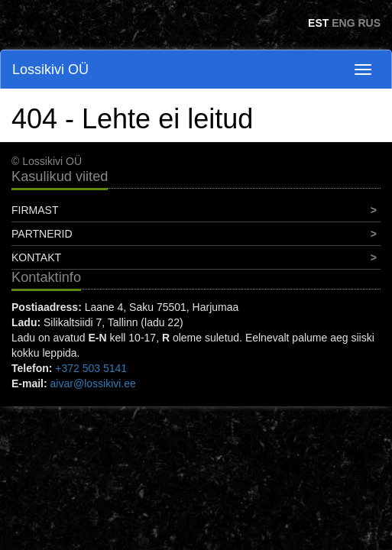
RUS (369, 23)
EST (318, 23)
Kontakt (36, 257)
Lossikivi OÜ (50, 70)
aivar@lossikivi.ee (93, 383)
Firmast (35, 210)
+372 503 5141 (91, 368)
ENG (343, 23)
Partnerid (42, 234)
